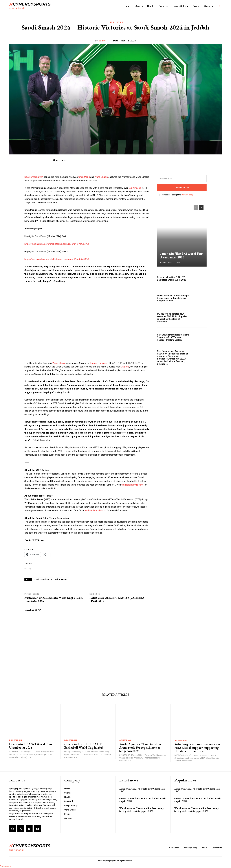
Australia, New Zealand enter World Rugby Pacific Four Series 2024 (54, 599)
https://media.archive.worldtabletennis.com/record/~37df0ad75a (57, 244)
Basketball (16, 740)
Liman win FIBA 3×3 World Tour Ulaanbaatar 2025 (181, 256)
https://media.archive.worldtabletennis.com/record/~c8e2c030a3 (57, 259)
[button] (219, 6)
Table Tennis (116, 22)
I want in (182, 188)
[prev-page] (196, 208)
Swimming (125, 740)
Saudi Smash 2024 (34, 177)
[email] (182, 179)
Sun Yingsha (135, 188)
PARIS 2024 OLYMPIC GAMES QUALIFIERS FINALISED (117, 599)
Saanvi (102, 41)
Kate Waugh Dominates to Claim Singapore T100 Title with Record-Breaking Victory (173, 337)
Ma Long (125, 367)
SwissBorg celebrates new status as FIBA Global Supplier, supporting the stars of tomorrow (172, 318)
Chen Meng (84, 177)
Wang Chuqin (101, 177)
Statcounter (6, 866)
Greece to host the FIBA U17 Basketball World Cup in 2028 (171, 279)
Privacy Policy (187, 195)
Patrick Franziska (99, 363)
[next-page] (201, 208)
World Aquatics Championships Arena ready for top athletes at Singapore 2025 (173, 298)
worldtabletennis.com (132, 485)
